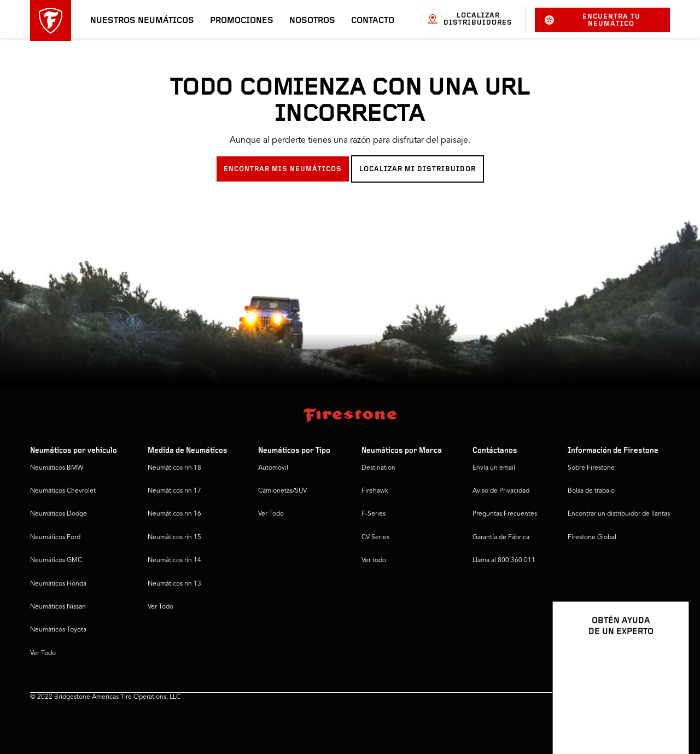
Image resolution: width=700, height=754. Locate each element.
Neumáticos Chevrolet (63, 491)
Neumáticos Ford (55, 537)
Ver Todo (43, 653)
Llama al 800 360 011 (504, 560)
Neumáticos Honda (58, 584)
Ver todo (374, 560)
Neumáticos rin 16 (174, 514)
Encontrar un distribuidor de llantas (619, 514)
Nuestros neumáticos (142, 21)
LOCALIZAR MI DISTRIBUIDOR (418, 169)
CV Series (375, 537)
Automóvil (273, 468)
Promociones (242, 21)
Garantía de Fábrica (501, 537)
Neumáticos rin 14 (174, 560)
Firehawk (375, 491)
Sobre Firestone (591, 468)
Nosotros (312, 21)
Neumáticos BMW (57, 468)
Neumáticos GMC (56, 560)
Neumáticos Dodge (59, 514)
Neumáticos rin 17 (174, 491)
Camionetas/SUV (282, 491)
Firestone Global (592, 537)
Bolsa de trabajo (591, 491)
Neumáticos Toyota (58, 630)
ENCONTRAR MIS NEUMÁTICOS (283, 169)
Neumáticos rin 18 (174, 468)
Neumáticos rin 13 (174, 584)
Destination (378, 468)
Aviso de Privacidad (501, 491)
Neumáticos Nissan (58, 607)
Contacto (373, 21)
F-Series (374, 514)
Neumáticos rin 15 (174, 537)
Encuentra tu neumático (592, 20)
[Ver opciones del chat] (668, 714)
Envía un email (494, 468)
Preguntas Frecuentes (505, 514)
